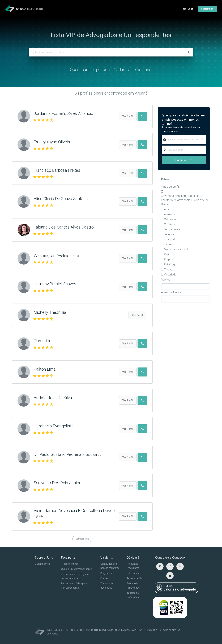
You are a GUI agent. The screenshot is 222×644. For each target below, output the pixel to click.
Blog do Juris (107, 573)
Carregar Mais (82, 539)
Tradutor (169, 270)
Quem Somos (42, 564)
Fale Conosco (134, 573)
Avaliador (170, 214)
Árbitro (168, 209)
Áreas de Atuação (172, 292)
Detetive (169, 234)
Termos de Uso (135, 578)
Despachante (172, 229)
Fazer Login (187, 9)
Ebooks (104, 578)
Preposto (170, 259)
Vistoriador (171, 275)
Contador (170, 224)
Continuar (184, 160)
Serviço (166, 280)
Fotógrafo (170, 239)
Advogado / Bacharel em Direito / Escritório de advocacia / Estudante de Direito (185, 200)
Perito (168, 254)
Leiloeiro (169, 244)
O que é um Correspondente (76, 569)
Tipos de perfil (170, 187)
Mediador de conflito (177, 249)
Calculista (170, 219)
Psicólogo (170, 264)
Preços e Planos (70, 564)
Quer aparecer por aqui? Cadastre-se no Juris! (111, 70)
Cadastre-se (207, 9)
